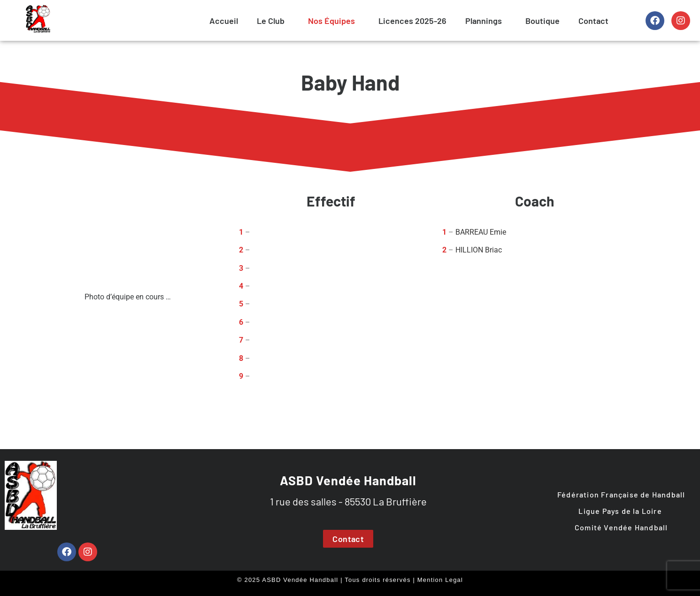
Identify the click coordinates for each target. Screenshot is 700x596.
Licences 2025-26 (412, 21)
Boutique (542, 21)
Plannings (484, 21)
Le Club (271, 21)
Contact (593, 21)
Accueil (224, 21)
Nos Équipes (331, 21)
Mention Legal (440, 580)
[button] (273, 21)
